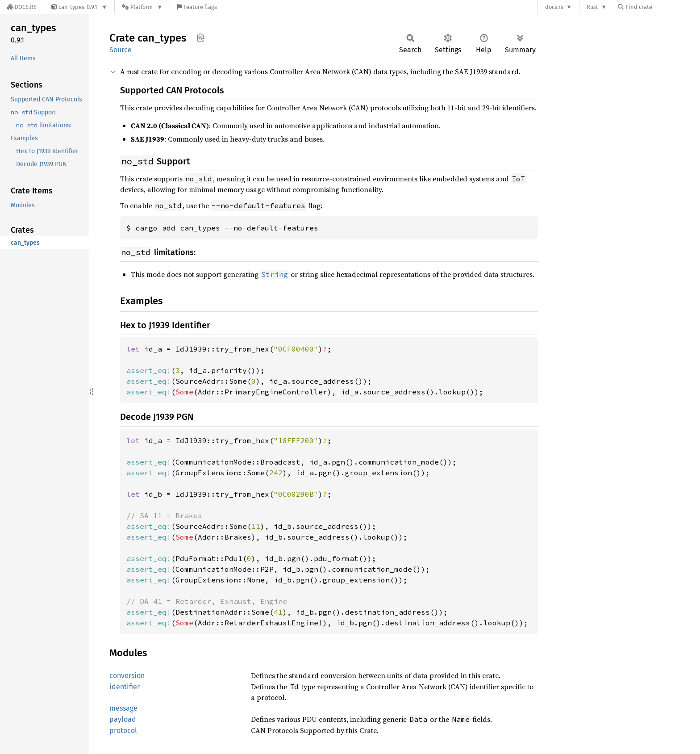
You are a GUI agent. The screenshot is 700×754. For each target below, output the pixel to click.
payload (123, 719)
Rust (592, 7)
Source (121, 50)
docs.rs (554, 7)
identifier (125, 687)
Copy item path (201, 38)
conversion (127, 676)
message (123, 708)
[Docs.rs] (22, 7)
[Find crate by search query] (662, 7)
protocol (123, 731)
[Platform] (142, 7)
